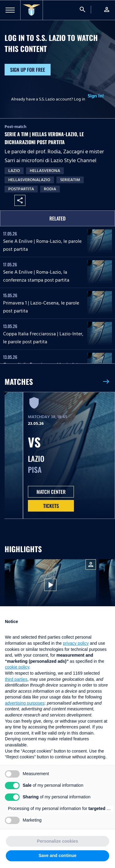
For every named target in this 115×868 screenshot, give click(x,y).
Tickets (51, 506)
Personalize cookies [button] (58, 841)
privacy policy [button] (76, 643)
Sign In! (96, 96)
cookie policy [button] (17, 667)
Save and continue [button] (58, 855)
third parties (16, 679)
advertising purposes (25, 703)
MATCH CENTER (51, 492)
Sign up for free (28, 70)
